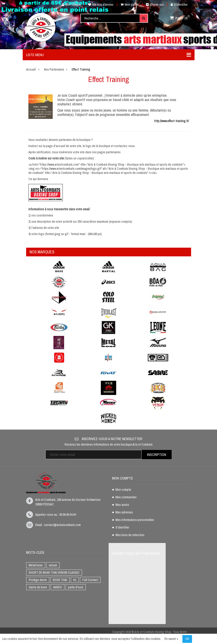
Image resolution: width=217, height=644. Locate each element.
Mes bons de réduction (130, 535)
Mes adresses (124, 512)
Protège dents (38, 580)
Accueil (31, 69)
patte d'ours (76, 587)
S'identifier (179, 5)
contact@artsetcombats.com (62, 525)
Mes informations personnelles (135, 520)
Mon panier (130, 5)
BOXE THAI (60, 580)
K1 (75, 580)
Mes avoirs (122, 505)
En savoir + (171, 639)
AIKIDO (58, 587)
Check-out (155, 5)
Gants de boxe (38, 587)
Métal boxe (36, 565)
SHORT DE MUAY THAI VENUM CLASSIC (54, 573)
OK (187, 639)
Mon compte (70, 5)
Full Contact (90, 580)
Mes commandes (126, 497)
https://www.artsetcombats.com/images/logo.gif (71, 169)
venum (53, 565)
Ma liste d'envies (101, 5)
